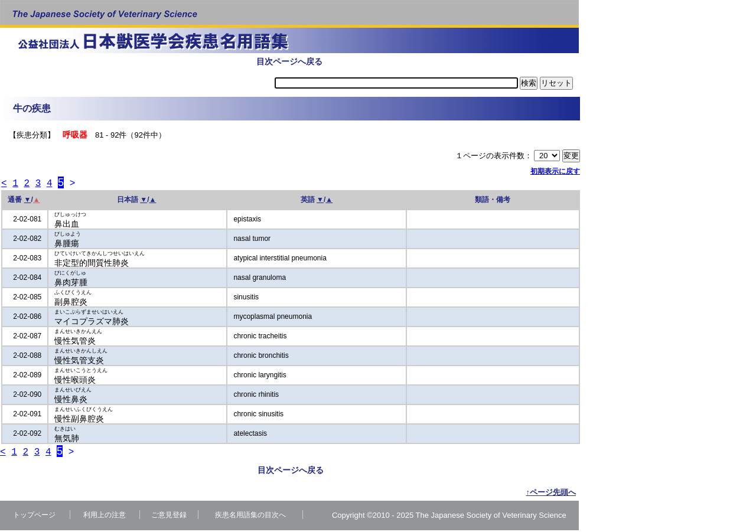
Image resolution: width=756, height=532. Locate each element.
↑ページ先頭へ (551, 494)
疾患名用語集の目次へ (250, 517)
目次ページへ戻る (289, 61)
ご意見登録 (169, 517)
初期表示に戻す (555, 172)
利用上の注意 (105, 517)
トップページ (34, 517)
